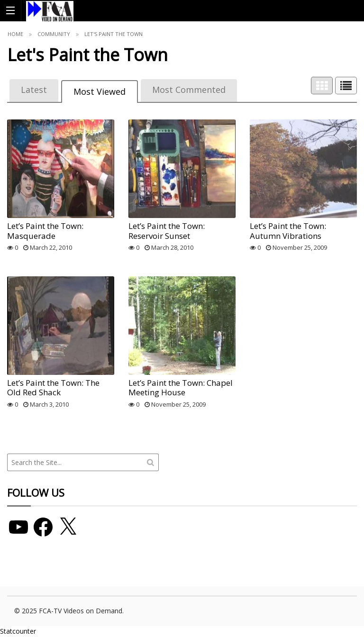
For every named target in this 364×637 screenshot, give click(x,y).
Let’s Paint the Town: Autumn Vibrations (288, 231)
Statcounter (18, 631)
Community (54, 34)
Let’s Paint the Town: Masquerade (45, 231)
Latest (34, 90)
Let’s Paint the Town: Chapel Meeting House (181, 387)
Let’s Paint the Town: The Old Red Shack (53, 387)
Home (15, 34)
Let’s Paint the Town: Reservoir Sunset (167, 231)
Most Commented (189, 90)
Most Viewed (100, 91)
